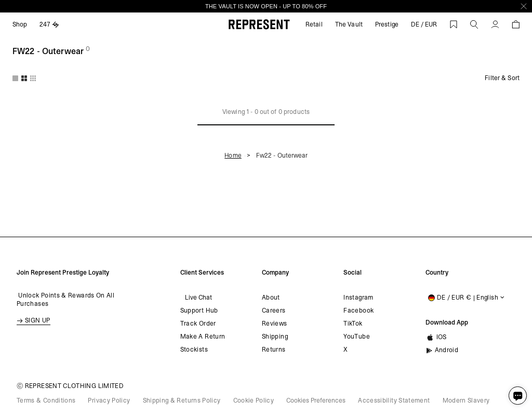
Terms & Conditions (46, 401)
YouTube (357, 337)
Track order (198, 324)
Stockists (194, 350)
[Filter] (498, 78)
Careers (274, 311)
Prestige (387, 24)
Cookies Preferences (316, 401)
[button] (474, 24)
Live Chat (196, 298)
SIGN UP (34, 320)
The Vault (349, 24)
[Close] (524, 6)
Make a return (203, 337)
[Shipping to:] (465, 298)
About (271, 298)
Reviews (275, 324)
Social (353, 273)
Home (233, 156)
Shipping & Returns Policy (182, 401)
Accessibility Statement (394, 401)
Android (442, 350)
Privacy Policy (109, 401)
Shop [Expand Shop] (20, 24)
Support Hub (199, 311)
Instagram (358, 298)
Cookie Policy (254, 401)
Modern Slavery (466, 401)
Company (275, 273)
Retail (314, 24)
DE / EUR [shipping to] (424, 24)
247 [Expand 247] (49, 24)
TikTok (353, 324)
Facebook (358, 311)
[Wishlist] (454, 24)
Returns (274, 350)
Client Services (200, 273)
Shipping (275, 337)
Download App (445, 322)
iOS (436, 338)
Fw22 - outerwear (282, 156)
